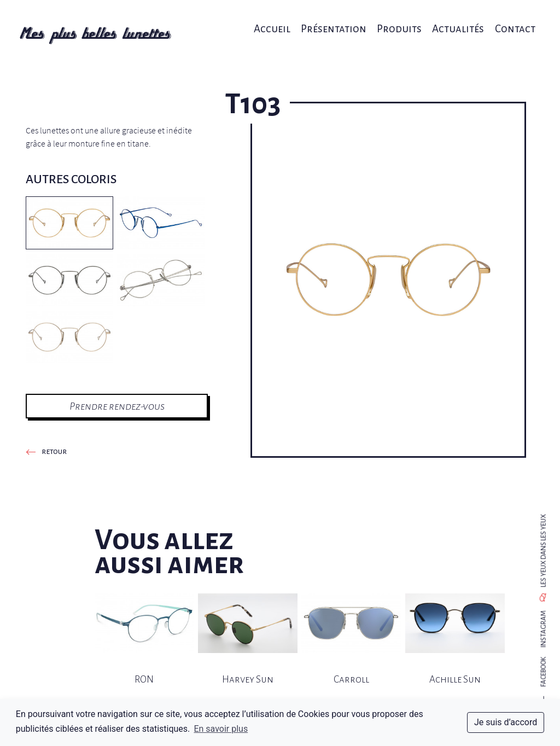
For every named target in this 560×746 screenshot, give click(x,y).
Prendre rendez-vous (117, 406)
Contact (505, 21)
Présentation (332, 21)
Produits (395, 21)
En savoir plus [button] (221, 729)
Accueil (274, 21)
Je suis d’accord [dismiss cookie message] (506, 722)
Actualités (451, 21)
